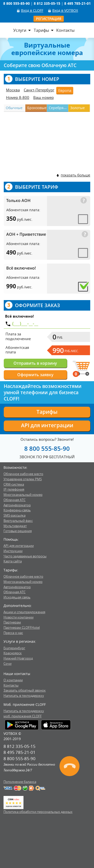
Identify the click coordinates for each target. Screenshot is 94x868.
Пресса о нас (13, 633)
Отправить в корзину (35, 363)
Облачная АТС (14, 500)
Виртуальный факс (18, 521)
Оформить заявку (35, 375)
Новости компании (18, 617)
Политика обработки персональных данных (38, 812)
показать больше (73, 175)
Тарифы (41, 30)
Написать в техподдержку (24, 696)
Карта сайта (13, 561)
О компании (13, 680)
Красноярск (13, 653)
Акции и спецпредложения (24, 612)
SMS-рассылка (14, 515)
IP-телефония (14, 489)
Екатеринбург (14, 648)
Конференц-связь (17, 510)
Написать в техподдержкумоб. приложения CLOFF (24, 713)
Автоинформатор (17, 505)
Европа (65, 90)
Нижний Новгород (18, 658)
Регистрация (49, 19)
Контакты (65, 30)
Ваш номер (43, 97)
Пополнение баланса (20, 782)
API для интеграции (47, 425)
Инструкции (13, 551)
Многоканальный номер (23, 495)
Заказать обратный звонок (25, 690)
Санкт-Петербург (39, 90)
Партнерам (12, 622)
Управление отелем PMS (23, 479)
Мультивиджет (15, 526)
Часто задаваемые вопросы (25, 556)
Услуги (20, 30)
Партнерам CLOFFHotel (22, 627)
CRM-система (14, 484)
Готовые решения (18, 531)
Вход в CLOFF (32, 10)
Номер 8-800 (18, 97)
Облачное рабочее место (23, 474)
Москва (13, 90)
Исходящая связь (17, 597)
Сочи (7, 664)
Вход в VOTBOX (65, 10)
